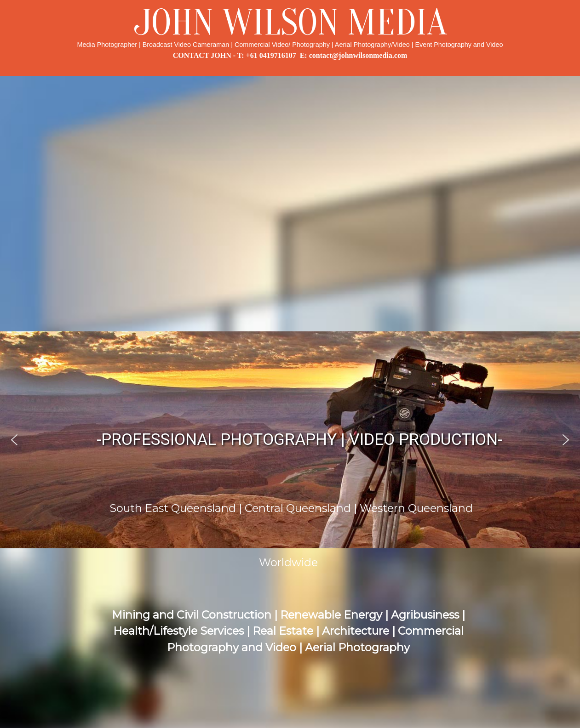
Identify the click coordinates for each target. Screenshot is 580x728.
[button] (14, 440)
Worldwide (288, 562)
